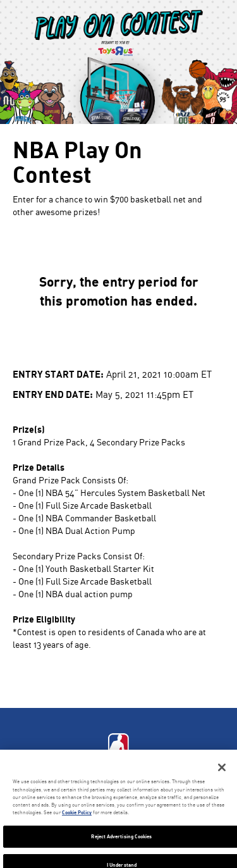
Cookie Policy (77, 812)
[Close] (222, 767)
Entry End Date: (53, 394)
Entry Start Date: (58, 374)
